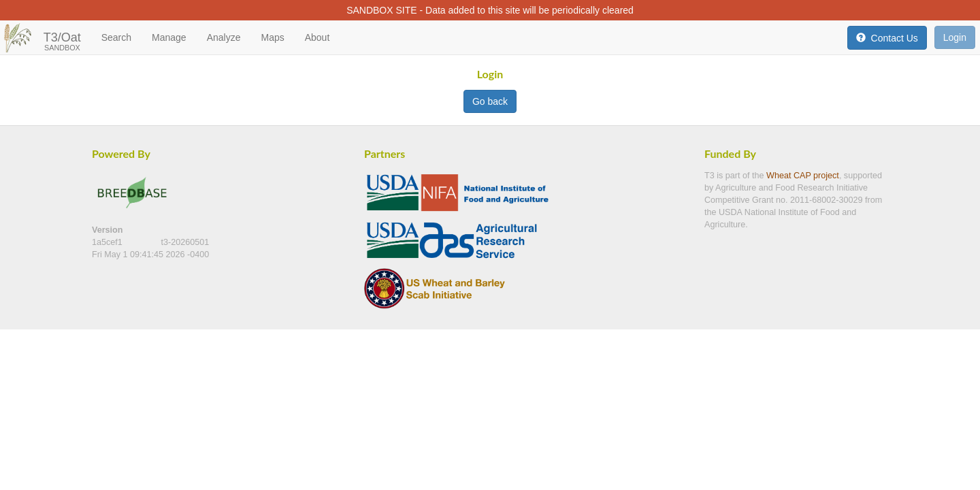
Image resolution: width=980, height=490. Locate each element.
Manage (169, 37)
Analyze (224, 37)
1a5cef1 (108, 242)
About (317, 37)
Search (116, 37)
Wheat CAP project (803, 176)
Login (955, 37)
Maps (272, 37)
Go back (490, 101)
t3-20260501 (185, 242)
